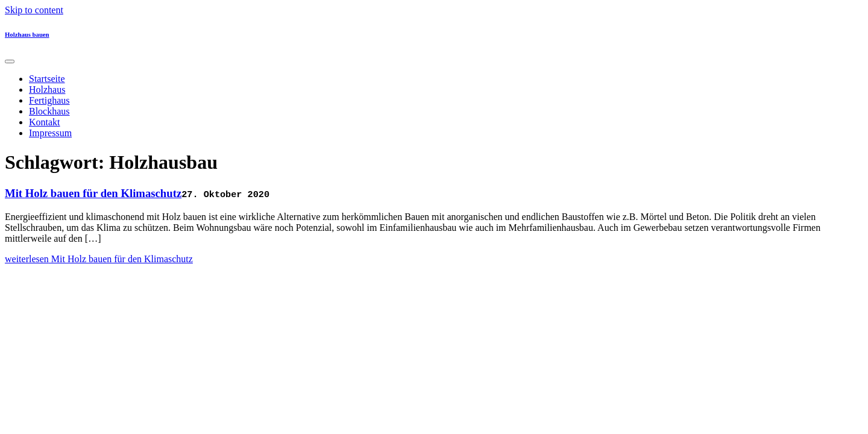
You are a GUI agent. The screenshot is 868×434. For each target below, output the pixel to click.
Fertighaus (49, 100)
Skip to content (34, 10)
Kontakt (45, 122)
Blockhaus (49, 111)
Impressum (50, 133)
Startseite (47, 79)
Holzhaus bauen (27, 34)
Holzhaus (47, 90)
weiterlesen (99, 259)
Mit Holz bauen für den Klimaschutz (93, 193)
